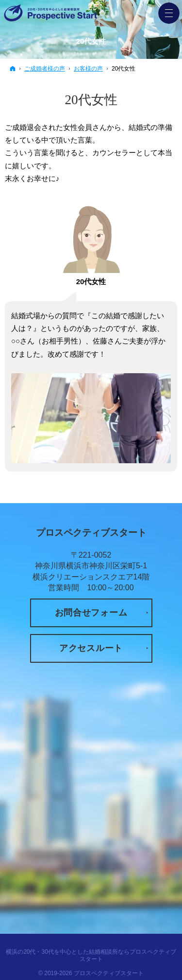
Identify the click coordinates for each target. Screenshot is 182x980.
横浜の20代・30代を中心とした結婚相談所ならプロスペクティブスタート (91, 955)
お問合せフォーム (91, 613)
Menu (169, 13)
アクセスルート (91, 648)
